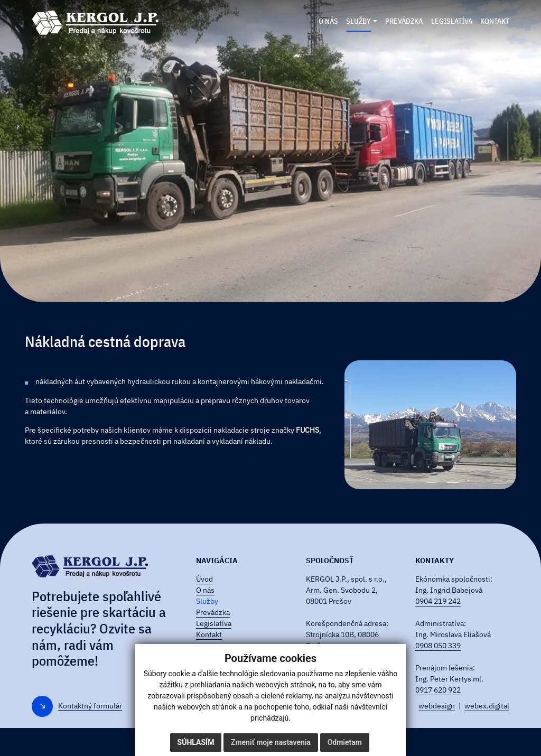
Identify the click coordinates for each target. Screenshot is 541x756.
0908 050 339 (438, 646)
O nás (205, 590)
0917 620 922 (438, 690)
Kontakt (209, 634)
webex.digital (487, 706)
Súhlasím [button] (196, 742)
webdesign (437, 706)
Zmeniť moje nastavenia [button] (271, 742)
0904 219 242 (438, 601)
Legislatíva (214, 623)
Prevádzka (213, 612)
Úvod (204, 579)
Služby (207, 601)
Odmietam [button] (345, 742)
